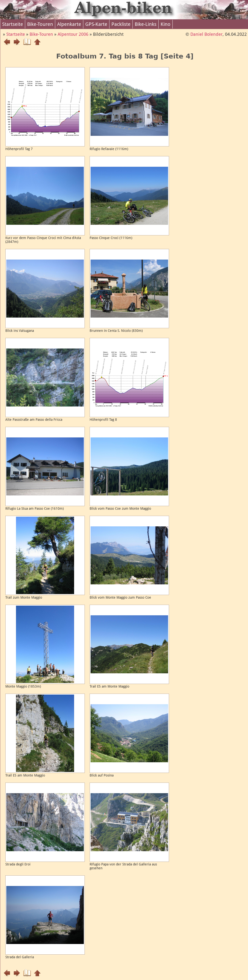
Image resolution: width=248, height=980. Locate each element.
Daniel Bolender (206, 34)
